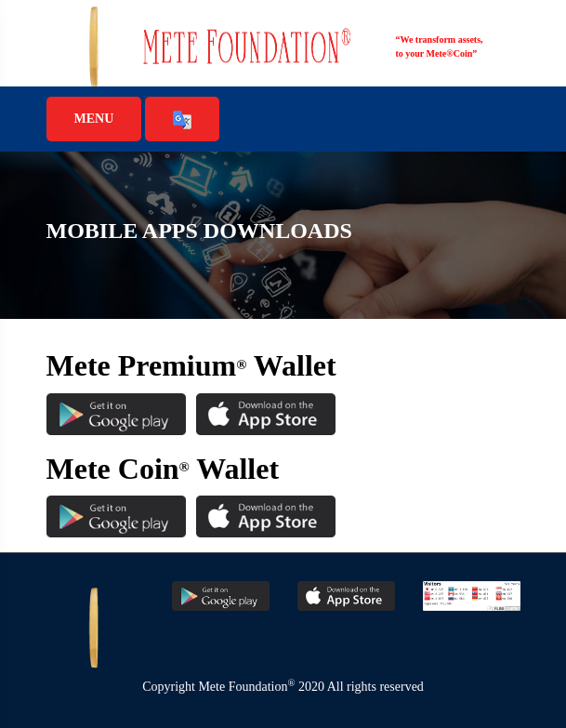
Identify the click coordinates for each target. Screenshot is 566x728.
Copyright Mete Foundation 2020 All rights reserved (283, 687)
